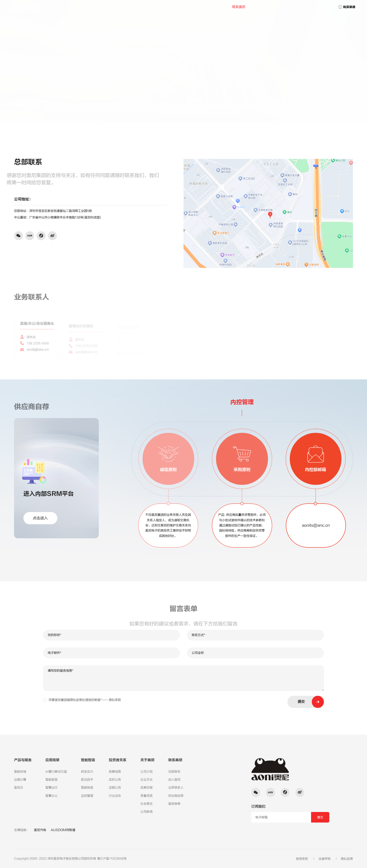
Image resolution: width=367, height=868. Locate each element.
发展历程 (147, 788)
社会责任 (147, 804)
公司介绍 (147, 772)
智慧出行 (51, 788)
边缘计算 (20, 780)
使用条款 (302, 859)
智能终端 (20, 772)
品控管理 (87, 796)
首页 (125, 7)
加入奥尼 (174, 780)
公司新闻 (147, 812)
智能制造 (87, 788)
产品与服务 (145, 7)
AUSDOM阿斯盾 (63, 830)
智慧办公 (51, 796)
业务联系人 (176, 788)
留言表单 (174, 804)
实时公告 (115, 780)
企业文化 (147, 780)
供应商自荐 (176, 796)
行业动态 (115, 796)
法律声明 (324, 859)
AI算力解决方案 (56, 772)
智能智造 (88, 760)
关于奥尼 (217, 7)
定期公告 (115, 788)
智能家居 (51, 780)
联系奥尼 (239, 7)
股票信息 (115, 772)
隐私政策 (347, 859)
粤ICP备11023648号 (112, 859)
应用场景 (169, 7)
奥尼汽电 (40, 830)
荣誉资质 (147, 796)
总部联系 (317, 102)
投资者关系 (193, 7)
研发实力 (87, 772)
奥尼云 (19, 788)
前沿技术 (87, 780)
